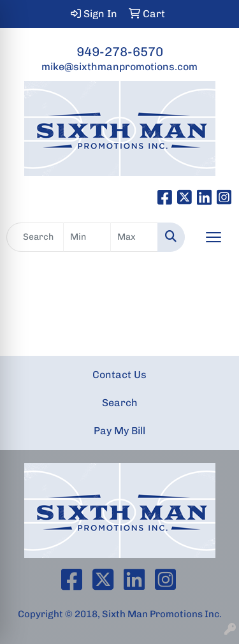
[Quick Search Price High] (134, 237)
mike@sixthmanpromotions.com (119, 67)
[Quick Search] (35, 237)
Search (120, 403)
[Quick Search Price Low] (87, 237)
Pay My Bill (119, 431)
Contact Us (119, 375)
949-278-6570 (120, 52)
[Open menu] (214, 237)
